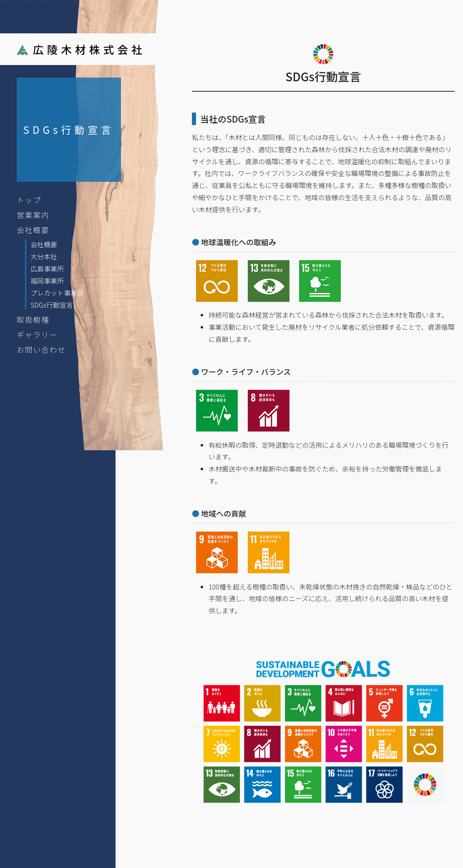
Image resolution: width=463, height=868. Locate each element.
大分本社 (44, 256)
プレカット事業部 (57, 293)
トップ (29, 200)
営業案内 (33, 215)
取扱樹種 (33, 319)
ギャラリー (37, 334)
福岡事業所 (47, 281)
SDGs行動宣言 (52, 305)
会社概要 (33, 230)
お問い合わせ (41, 349)
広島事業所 (47, 268)
